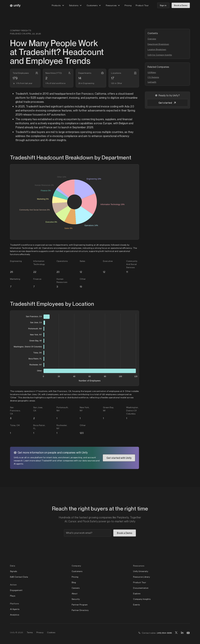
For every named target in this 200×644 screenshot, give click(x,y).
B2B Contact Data (19, 577)
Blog (74, 582)
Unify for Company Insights (160, 55)
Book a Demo (181, 5)
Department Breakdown (158, 44)
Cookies (51, 632)
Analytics (15, 615)
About (75, 593)
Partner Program (80, 605)
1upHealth (152, 82)
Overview (152, 39)
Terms (30, 632)
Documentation (141, 588)
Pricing (128, 5)
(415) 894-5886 (164, 633)
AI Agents (15, 609)
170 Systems (153, 77)
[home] (15, 5)
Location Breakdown (157, 49)
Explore (137, 593)
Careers (76, 588)
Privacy (40, 632)
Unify (13, 632)
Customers (77, 571)
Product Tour (142, 5)
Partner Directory (80, 610)
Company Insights (142, 599)
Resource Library (141, 577)
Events (136, 605)
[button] (58, 5)
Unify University (141, 571)
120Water (152, 72)
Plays (13, 596)
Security (76, 599)
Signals (14, 571)
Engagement (16, 590)
